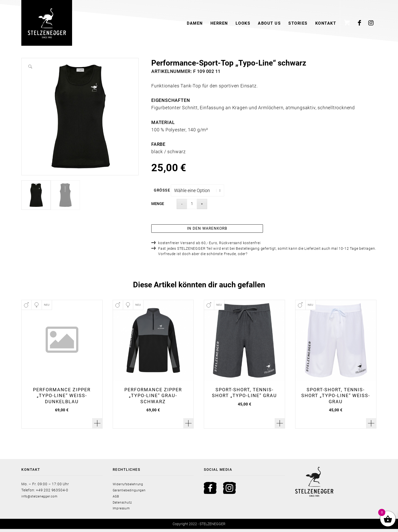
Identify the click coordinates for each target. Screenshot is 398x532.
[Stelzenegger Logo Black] (47, 23)
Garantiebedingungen (132, 493)
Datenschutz (124, 505)
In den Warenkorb (207, 231)
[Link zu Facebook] (360, 23)
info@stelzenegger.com (42, 499)
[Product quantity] (192, 204)
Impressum (122, 511)
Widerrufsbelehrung (130, 487)
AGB (117, 499)
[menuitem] (195, 23)
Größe (162, 190)
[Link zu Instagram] (371, 23)
